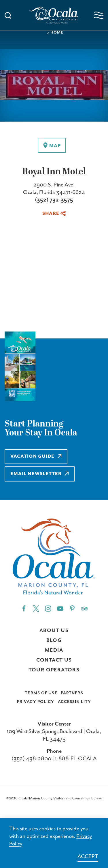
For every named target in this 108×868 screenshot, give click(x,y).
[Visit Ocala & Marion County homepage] (54, 15)
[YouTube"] (60, 608)
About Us (54, 631)
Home (55, 33)
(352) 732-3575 (54, 200)
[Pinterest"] (72, 608)
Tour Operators (54, 670)
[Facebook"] (24, 608)
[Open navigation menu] (99, 15)
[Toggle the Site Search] (8, 15)
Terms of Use (41, 693)
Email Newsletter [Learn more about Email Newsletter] (40, 474)
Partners (72, 693)
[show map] (52, 145)
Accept (88, 857)
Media (54, 650)
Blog (54, 640)
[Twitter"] (36, 608)
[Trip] (84, 608)
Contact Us (54, 660)
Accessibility (75, 702)
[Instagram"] (48, 608)
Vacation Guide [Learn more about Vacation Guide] (36, 456)
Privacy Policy (36, 702)
